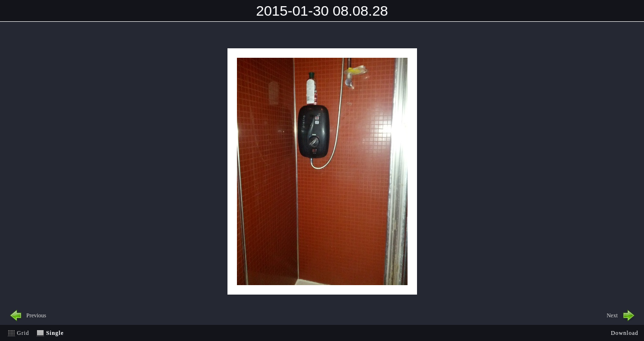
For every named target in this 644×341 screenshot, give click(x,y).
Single (55, 333)
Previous (36, 315)
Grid (23, 333)
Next (612, 315)
